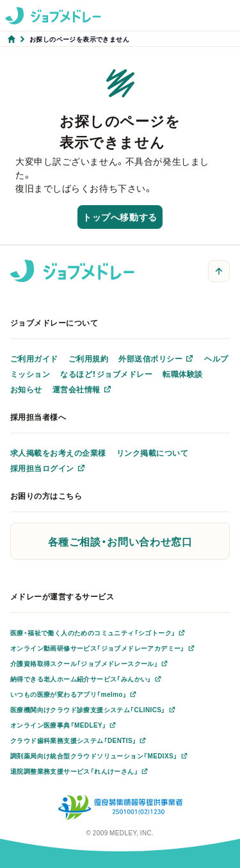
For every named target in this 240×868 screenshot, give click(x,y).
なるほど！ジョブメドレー (106, 374)
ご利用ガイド (34, 358)
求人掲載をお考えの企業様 (58, 453)
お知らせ (26, 389)
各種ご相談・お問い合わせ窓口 (120, 541)
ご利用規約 (88, 358)
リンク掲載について (152, 453)
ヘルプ (216, 358)
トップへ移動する (120, 217)
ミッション (30, 374)
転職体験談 (182, 374)
